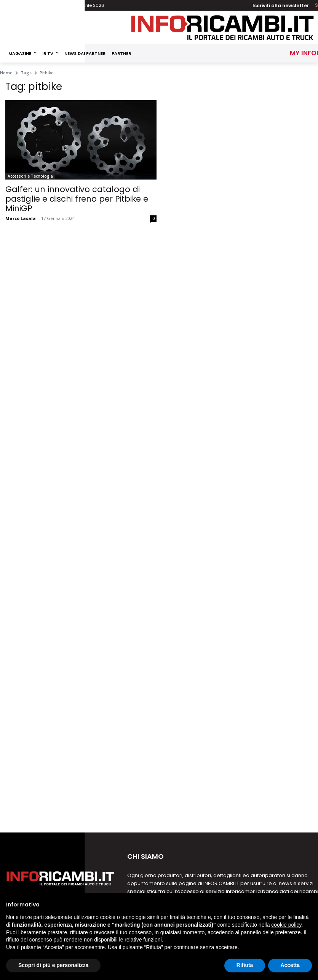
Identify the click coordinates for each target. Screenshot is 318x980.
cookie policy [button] (286, 925)
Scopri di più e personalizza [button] (53, 965)
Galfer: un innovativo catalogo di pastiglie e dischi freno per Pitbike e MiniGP (77, 199)
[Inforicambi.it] (222, 28)
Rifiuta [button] (245, 965)
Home (6, 73)
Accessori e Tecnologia (30, 176)
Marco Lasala (21, 218)
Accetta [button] (290, 965)
